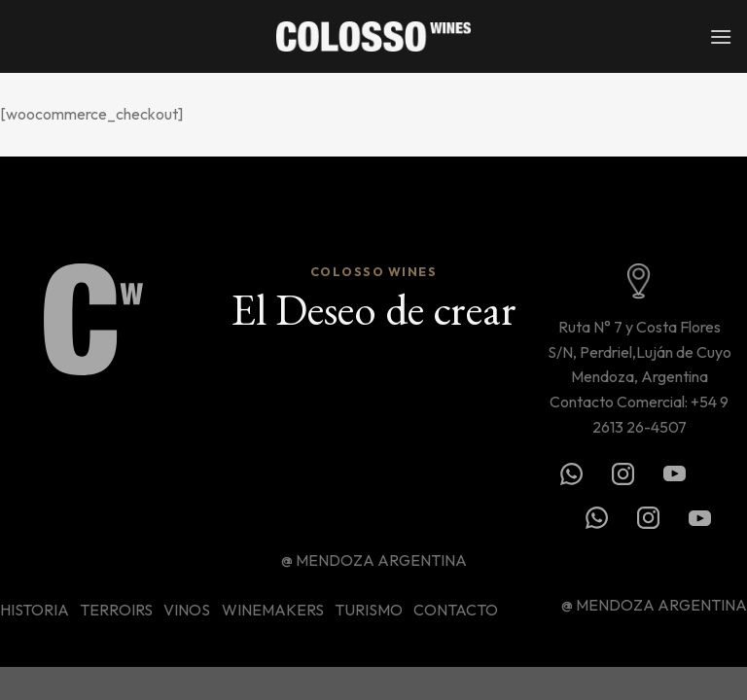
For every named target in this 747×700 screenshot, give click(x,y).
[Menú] (721, 36)
